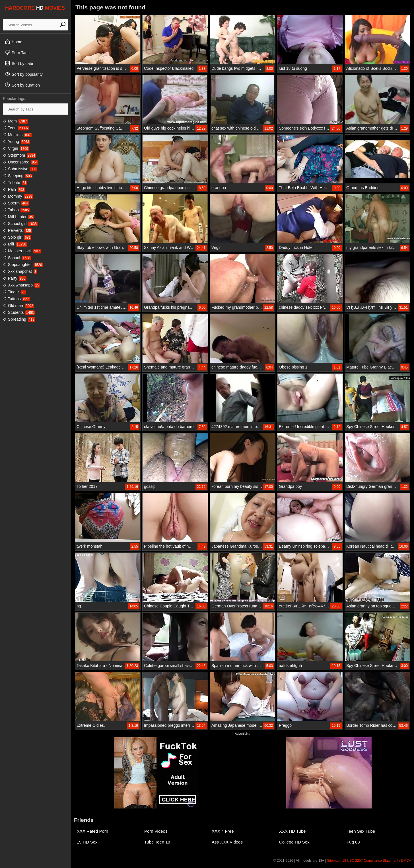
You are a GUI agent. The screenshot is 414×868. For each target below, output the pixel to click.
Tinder (15, 292)
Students (19, 312)
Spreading (19, 319)
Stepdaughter (23, 265)
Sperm (16, 203)
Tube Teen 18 (157, 842)
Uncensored (21, 162)
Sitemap (333, 861)
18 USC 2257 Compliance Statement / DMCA (377, 861)
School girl (20, 224)
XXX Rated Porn (92, 831)
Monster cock (22, 251)
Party (15, 278)
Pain (14, 189)
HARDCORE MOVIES (35, 8)
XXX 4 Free (223, 831)
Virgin (16, 148)
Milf (15, 244)
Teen (16, 128)
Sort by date (19, 63)
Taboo (16, 210)
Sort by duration (22, 85)
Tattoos (16, 299)
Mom (15, 121)
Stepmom (19, 155)
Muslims (17, 135)
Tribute (15, 183)
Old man (18, 306)
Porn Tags (17, 52)
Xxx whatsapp (21, 285)
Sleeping (18, 176)
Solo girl (17, 237)
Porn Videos (156, 831)
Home (13, 42)
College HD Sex (294, 842)
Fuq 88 (353, 842)
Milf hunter (18, 217)
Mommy (18, 196)
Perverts (17, 230)
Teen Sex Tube (361, 831)
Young (16, 142)
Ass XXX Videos (227, 842)
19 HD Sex (87, 842)
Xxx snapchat (20, 271)
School (17, 258)
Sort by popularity (23, 74)
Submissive (20, 169)
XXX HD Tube (292, 831)
